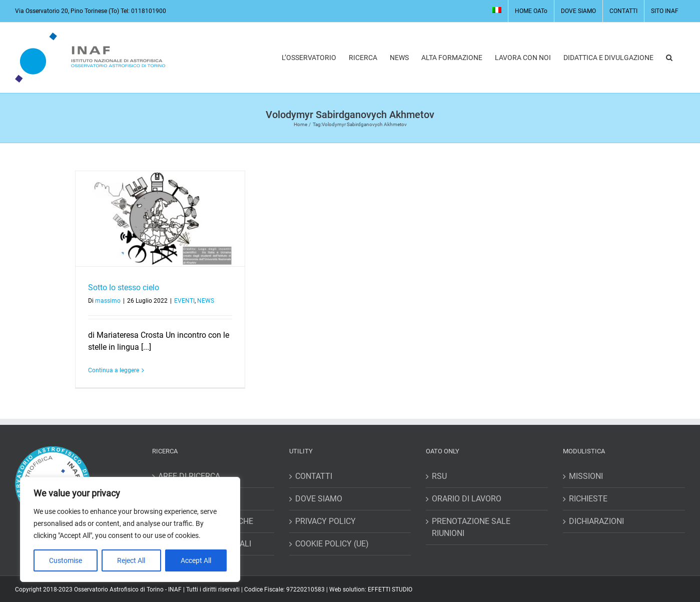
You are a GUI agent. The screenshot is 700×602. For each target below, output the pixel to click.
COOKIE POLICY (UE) (332, 544)
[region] (130, 529)
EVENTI (184, 301)
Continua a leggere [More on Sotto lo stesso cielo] (114, 370)
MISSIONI (586, 476)
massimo (108, 301)
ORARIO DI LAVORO (467, 499)
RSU (439, 476)
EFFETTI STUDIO (390, 589)
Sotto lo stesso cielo (124, 287)
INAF (175, 589)
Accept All (196, 560)
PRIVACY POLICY (325, 521)
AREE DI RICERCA (189, 476)
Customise (66, 560)
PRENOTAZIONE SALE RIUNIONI (471, 527)
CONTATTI (314, 476)
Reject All (131, 560)
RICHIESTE (588, 499)
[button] (669, 58)
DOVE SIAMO (319, 499)
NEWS (206, 301)
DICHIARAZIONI (596, 521)
